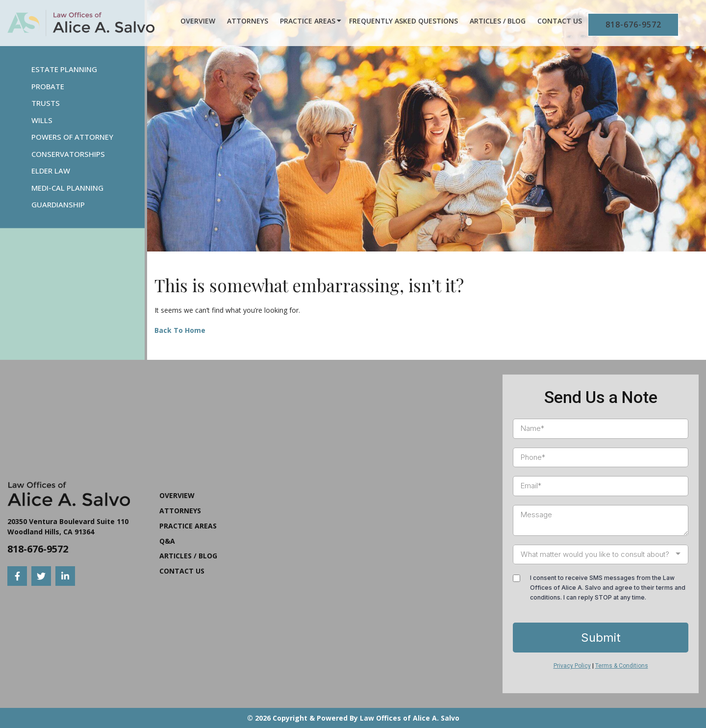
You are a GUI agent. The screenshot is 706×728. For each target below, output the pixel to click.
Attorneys (248, 21)
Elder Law (51, 171)
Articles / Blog (498, 21)
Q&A (167, 541)
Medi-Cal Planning (67, 188)
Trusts (46, 103)
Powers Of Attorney (72, 137)
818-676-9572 (633, 25)
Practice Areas (308, 21)
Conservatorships (68, 154)
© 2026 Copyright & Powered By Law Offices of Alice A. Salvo (353, 718)
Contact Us (560, 21)
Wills (42, 120)
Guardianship (58, 204)
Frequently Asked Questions (403, 21)
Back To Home (180, 330)
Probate (48, 86)
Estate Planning (64, 69)
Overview (198, 21)
